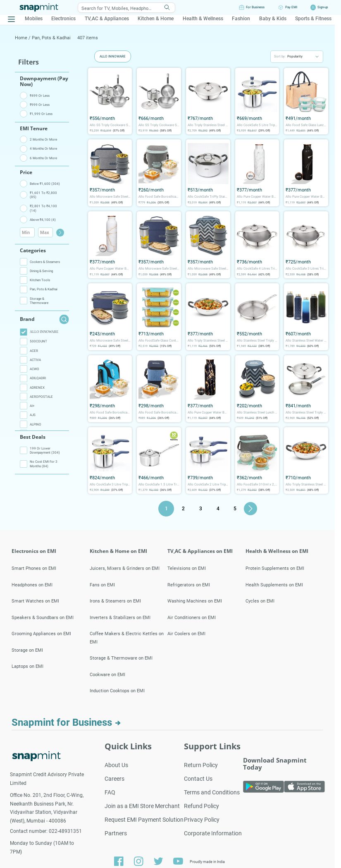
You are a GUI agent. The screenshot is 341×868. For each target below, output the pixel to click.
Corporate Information (213, 833)
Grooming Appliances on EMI (41, 634)
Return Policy (201, 765)
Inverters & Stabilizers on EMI (120, 618)
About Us (116, 765)
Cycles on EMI (260, 601)
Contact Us (198, 779)
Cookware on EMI (107, 675)
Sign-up (323, 7)
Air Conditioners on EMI (192, 618)
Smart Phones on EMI (34, 568)
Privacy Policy (202, 820)
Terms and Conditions (212, 792)
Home (22, 38)
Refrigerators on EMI (189, 585)
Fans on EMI (102, 585)
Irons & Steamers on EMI (115, 601)
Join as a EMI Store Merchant (142, 806)
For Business (255, 7)
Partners (116, 833)
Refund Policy (201, 806)
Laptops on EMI (27, 666)
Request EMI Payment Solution (144, 820)
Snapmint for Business (66, 722)
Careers (114, 779)
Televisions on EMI (187, 568)
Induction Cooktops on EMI (117, 691)
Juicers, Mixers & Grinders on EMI (125, 568)
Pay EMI (291, 7)
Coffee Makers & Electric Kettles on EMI (127, 638)
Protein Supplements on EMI (275, 568)
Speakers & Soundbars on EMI (43, 618)
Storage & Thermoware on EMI (121, 658)
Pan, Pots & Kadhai (51, 38)
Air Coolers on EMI (186, 634)
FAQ (110, 792)
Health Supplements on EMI (274, 585)
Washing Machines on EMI (195, 601)
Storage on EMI (27, 650)
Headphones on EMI (32, 585)
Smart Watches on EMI (35, 601)
